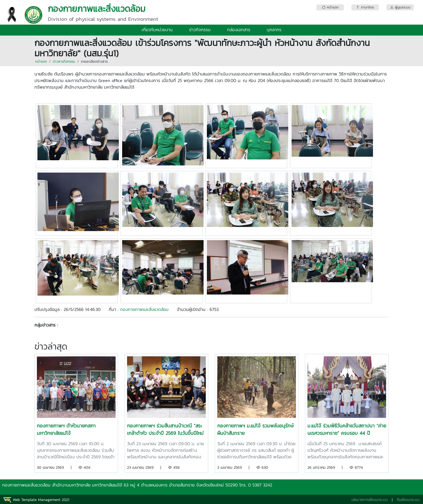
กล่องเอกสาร (239, 30)
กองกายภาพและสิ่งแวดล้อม (144, 309)
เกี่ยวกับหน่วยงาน (157, 30)
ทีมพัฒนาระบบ (408, 500)
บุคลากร (274, 30)
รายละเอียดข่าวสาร (94, 61)
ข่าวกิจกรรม (200, 30)
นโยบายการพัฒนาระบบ (370, 500)
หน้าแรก (41, 61)
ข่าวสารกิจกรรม (64, 61)
